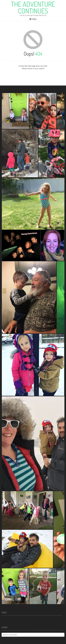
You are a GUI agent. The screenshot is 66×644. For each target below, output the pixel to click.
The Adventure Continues (33, 7)
